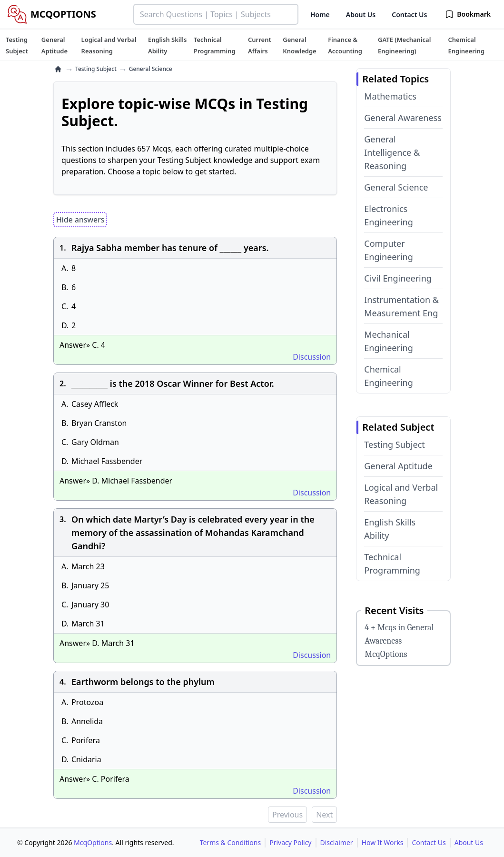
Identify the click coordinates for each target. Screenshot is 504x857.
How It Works (383, 842)
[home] (58, 69)
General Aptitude (398, 466)
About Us (361, 15)
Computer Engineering (389, 250)
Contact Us (409, 15)
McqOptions (93, 842)
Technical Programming (392, 564)
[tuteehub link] (17, 45)
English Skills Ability (390, 529)
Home (320, 15)
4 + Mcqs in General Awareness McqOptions (399, 641)
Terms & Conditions (231, 842)
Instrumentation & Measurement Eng (401, 306)
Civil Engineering (398, 278)
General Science (396, 187)
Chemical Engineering (389, 376)
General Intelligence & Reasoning (392, 152)
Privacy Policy (290, 842)
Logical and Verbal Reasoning (401, 494)
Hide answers (80, 220)
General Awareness (403, 118)
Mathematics (390, 96)
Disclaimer (337, 842)
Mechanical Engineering (389, 341)
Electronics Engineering (389, 215)
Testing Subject (96, 69)
